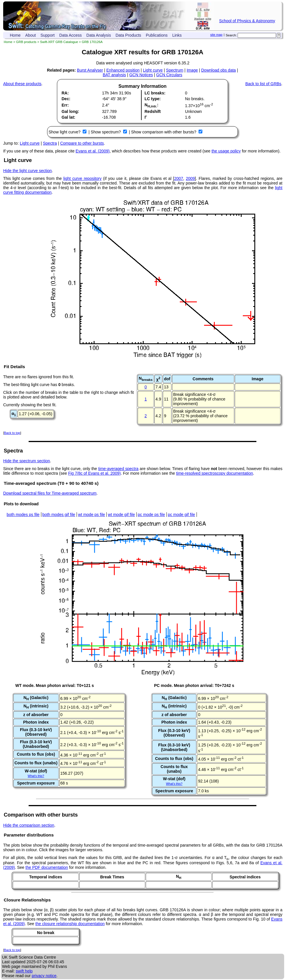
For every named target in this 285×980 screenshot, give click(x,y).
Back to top (12, 433)
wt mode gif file (121, 515)
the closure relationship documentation (70, 924)
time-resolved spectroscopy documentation (214, 473)
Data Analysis (99, 35)
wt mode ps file (91, 515)
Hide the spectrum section (27, 461)
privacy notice (44, 976)
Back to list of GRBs (263, 84)
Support (48, 35)
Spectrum (175, 70)
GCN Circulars (169, 75)
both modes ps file (23, 515)
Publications (157, 35)
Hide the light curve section (27, 171)
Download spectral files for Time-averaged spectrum (50, 493)
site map (216, 35)
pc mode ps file (151, 515)
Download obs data (219, 70)
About (30, 35)
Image (192, 70)
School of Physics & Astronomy (247, 21)
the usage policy (226, 151)
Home (15, 35)
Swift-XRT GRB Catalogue (59, 42)
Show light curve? (65, 132)
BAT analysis (114, 75)
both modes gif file (59, 515)
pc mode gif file (182, 515)
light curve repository (82, 178)
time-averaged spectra (118, 469)
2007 (178, 178)
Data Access (71, 35)
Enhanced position (123, 70)
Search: (231, 35)
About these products (22, 84)
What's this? (36, 776)
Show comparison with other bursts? (164, 132)
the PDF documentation (47, 867)
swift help (24, 971)
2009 (190, 178)
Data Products (128, 35)
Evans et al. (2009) (93, 151)
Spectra (50, 143)
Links (177, 35)
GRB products (26, 42)
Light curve (153, 70)
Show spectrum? (106, 132)
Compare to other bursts (82, 143)
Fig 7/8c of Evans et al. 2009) (95, 473)
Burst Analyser (90, 70)
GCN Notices (141, 75)
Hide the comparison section (29, 825)
